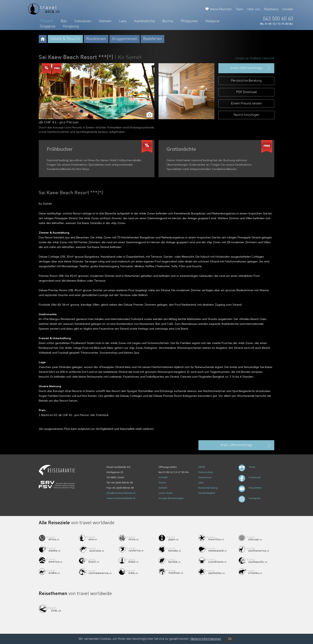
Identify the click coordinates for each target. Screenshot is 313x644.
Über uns (254, 9)
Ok (230, 639)
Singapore (48, 26)
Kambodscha (144, 21)
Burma (168, 21)
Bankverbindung (208, 488)
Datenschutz (206, 472)
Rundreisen (96, 39)
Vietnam (105, 21)
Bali (64, 21)
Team (240, 9)
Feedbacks (271, 9)
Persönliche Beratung (246, 81)
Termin (162, 482)
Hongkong (71, 26)
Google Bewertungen (171, 498)
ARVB (202, 467)
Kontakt (288, 9)
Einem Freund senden (246, 104)
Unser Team (166, 493)
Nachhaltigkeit (207, 493)
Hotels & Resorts (65, 39)
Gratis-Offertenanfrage (251, 68)
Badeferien (153, 39)
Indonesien (83, 21)
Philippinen (189, 21)
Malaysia (212, 21)
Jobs (201, 482)
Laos (123, 21)
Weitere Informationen (206, 639)
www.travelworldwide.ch (121, 498)
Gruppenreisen (125, 39)
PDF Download (246, 92)
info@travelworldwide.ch (121, 493)
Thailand (46, 21)
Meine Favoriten (221, 9)
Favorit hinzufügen (246, 115)
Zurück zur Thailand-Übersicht (255, 58)
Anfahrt (163, 488)
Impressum (205, 477)
